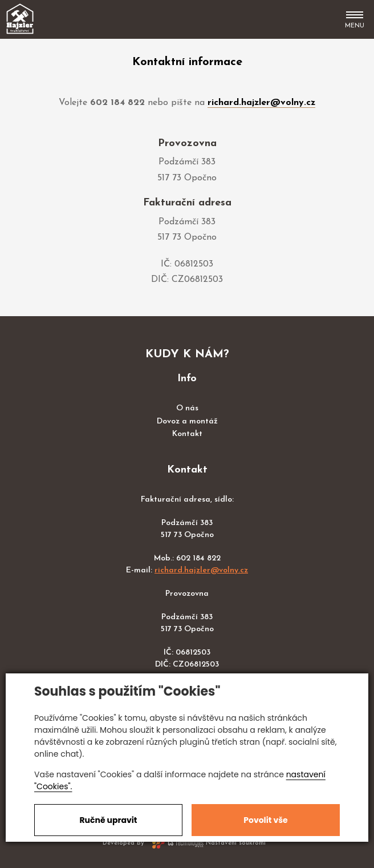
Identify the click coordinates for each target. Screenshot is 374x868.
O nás (187, 408)
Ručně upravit (108, 820)
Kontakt (187, 434)
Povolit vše (265, 820)
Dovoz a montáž (187, 421)
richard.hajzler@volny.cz (261, 103)
